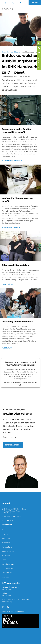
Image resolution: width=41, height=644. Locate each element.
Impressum (6, 577)
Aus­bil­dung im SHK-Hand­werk (17, 322)
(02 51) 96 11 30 (13, 3)
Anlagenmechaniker (11, 161)
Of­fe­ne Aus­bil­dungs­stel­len (15, 265)
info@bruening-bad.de (21, 3)
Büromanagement (10, 228)
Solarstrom (6, 538)
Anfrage (35, 3)
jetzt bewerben (12, 445)
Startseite (5, 52)
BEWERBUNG (39, 62)
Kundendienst (7, 547)
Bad (3, 530)
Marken (5, 560)
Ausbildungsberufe (30, 52)
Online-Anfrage (8, 568)
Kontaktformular (8, 564)
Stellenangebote (8, 551)
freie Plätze (7, 284)
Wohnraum (6, 543)
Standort (6, 3)
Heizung (5, 534)
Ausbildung (16, 52)
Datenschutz (7, 573)
